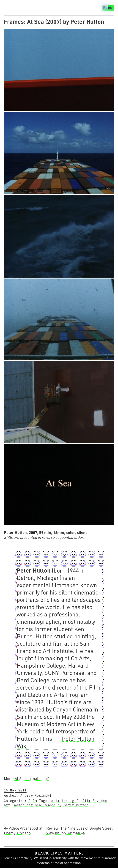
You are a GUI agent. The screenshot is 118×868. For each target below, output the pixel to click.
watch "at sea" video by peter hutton (51, 805)
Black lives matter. (59, 853)
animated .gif (65, 801)
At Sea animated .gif (32, 779)
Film (33, 801)
